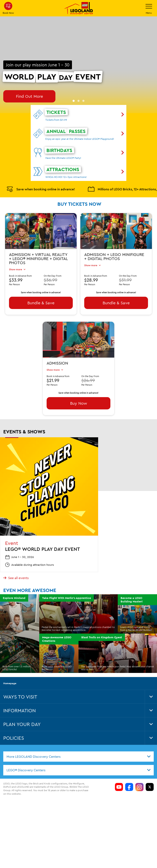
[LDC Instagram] (139, 771)
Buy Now (79, 387)
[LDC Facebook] (129, 771)
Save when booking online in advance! (41, 173)
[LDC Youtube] (119, 771)
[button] (74, 85)
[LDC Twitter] (150, 771)
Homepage (10, 667)
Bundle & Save (41, 287)
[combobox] (78, 741)
